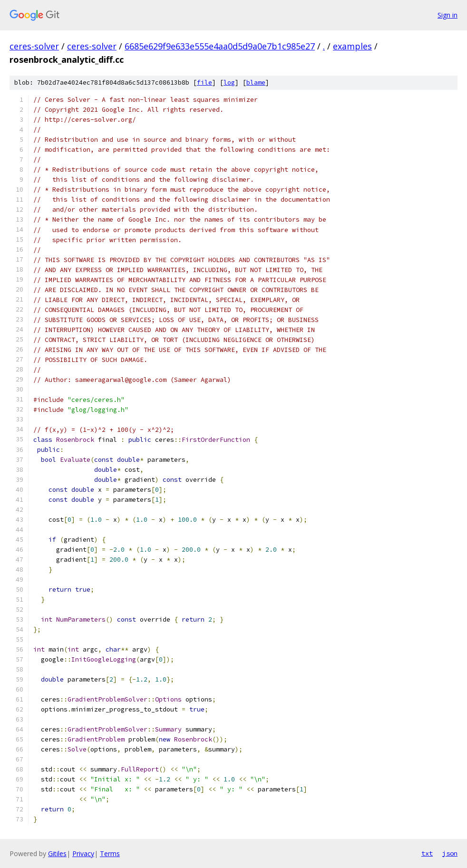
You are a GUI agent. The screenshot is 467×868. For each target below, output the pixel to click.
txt (427, 853)
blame (256, 83)
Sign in (448, 15)
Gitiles (57, 853)
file (204, 83)
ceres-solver (34, 46)
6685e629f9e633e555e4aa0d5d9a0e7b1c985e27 (220, 46)
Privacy (83, 853)
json (450, 853)
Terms (110, 853)
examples (352, 46)
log (229, 83)
